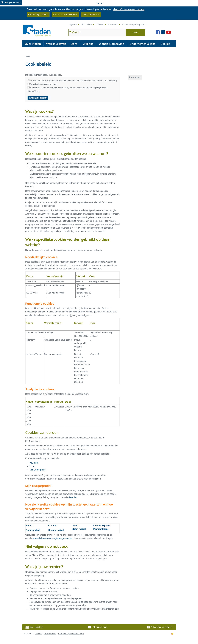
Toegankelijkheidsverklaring (71, 634)
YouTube (34, 463)
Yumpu (33, 466)
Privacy (39, 634)
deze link (73, 497)
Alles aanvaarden (91, 15)
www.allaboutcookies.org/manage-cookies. (53, 538)
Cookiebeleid (50, 634)
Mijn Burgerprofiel (38, 470)
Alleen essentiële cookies (65, 15)
